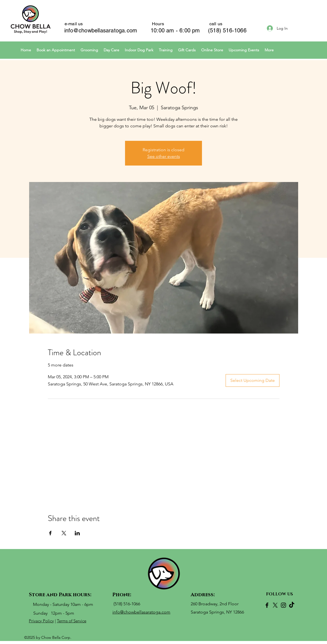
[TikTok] (292, 605)
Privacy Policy (41, 621)
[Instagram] (283, 605)
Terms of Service (72, 621)
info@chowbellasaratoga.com (101, 30)
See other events (164, 156)
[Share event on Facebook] (50, 533)
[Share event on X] (64, 533)
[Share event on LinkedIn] (77, 533)
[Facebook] (267, 605)
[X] (275, 605)
